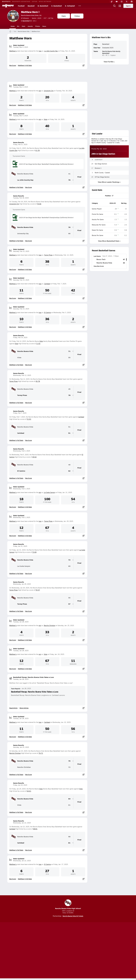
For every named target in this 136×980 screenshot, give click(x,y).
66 (69, 234)
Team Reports (16, 689)
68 (69, 837)
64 (69, 799)
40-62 (34, 457)
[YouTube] (117, 2)
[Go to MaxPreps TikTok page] (53, 942)
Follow (77, 16)
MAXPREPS (6, 1)
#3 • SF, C (29, 21)
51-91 (29, 419)
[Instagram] (122, 2)
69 (69, 566)
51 (69, 427)
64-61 (29, 791)
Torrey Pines (48, 255)
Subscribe (43, 951)
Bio (18, 26)
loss (40, 51)
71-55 (38, 344)
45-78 (38, 381)
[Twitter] (127, 2)
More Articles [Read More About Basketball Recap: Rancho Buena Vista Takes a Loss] (24, 708)
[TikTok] (112, 2)
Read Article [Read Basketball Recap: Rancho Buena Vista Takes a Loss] (13, 708)
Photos (38, 26)
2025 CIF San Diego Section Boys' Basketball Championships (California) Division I (43, 164)
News (44, 26)
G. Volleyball (70, 6)
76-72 (41, 753)
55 (69, 358)
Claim (64, 16)
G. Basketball (57, 6)
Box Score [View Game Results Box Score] (29, 187)
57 (69, 604)
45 (69, 389)
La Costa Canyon (49, 492)
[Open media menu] (120, 6)
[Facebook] (132, 2)
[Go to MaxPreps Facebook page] (83, 942)
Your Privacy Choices (98, 951)
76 (69, 227)
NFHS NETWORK (45, 1)
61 (69, 805)
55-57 (38, 590)
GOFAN (35, 1)
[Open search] (114, 6)
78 (69, 180)
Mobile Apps (33, 951)
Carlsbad (47, 284)
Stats (23, 26)
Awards (30, 26)
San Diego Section (101, 164)
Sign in (128, 6)
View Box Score (99, 266)
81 (69, 843)
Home (13, 26)
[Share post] (84, 65)
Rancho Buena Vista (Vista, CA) (31, 15)
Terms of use (67, 951)
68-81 (35, 829)
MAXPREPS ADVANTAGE (21, 1)
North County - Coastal (102, 172)
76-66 (39, 204)
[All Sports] (80, 6)
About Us (22, 951)
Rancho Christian (50, 625)
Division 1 (98, 168)
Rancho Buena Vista (24, 31)
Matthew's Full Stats (25, 65)
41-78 (37, 150)
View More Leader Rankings (109, 182)
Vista (46, 119)
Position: (108, 196)
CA (15, 31)
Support (113, 951)
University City (49, 91)
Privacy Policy (55, 951)
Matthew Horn (30, 12)
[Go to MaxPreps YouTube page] (61, 942)
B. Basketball (43, 6)
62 (69, 471)
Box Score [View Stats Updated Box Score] (13, 65)
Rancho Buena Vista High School (68, 904)
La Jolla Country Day (51, 51)
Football (21, 6)
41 (69, 174)
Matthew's (13, 51)
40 (69, 465)
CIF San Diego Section (102, 177)
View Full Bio (109, 62)
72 (69, 560)
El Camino (48, 313)
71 (69, 351)
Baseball (31, 6)
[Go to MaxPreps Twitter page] (75, 942)
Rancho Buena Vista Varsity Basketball (111, 52)
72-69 (34, 552)
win (40, 91)
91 (69, 433)
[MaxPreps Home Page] (10, 31)
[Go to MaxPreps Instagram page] (68, 942)
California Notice (81, 951)
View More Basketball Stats (109, 241)
